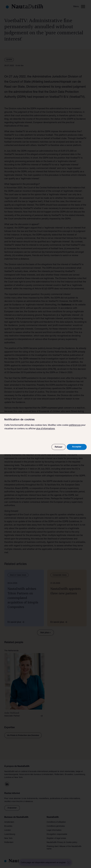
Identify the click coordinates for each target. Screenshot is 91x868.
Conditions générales (56, 826)
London (8, 830)
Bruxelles (8, 826)
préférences (75, 425)
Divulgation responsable (57, 834)
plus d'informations (45, 429)
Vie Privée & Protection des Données (23, 736)
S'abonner (12, 808)
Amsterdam (9, 822)
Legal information (54, 830)
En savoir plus (17, 622)
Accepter (77, 447)
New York (8, 838)
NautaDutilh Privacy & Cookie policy (62, 842)
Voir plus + (45, 633)
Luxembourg (10, 834)
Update (9, 60)
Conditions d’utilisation (56, 822)
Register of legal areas (56, 838)
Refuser (59, 447)
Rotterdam (9, 842)
